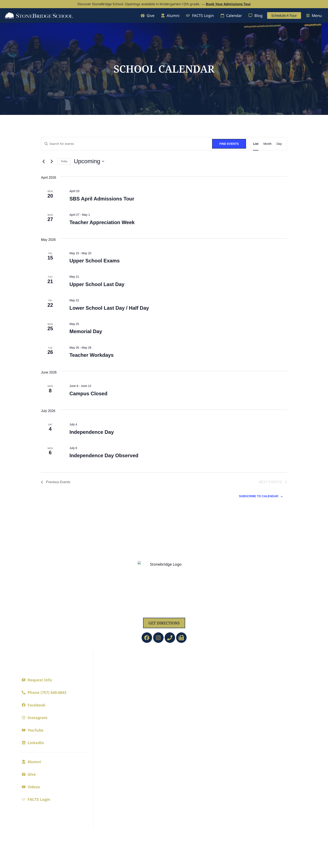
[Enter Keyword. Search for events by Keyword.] (127, 144)
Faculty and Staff (113, 678)
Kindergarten (178, 678)
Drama (240, 741)
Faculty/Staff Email (183, 816)
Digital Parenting (181, 749)
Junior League (247, 686)
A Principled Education (118, 670)
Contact (104, 703)
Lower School (178, 686)
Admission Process (114, 741)
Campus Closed (88, 394)
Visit (101, 749)
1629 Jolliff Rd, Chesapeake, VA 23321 (164, 611)
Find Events (229, 144)
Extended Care (179, 783)
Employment (109, 695)
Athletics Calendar (251, 670)
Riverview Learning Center (190, 791)
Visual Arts (244, 758)
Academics (178, 660)
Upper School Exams (95, 261)
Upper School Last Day (97, 284)
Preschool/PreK (179, 670)
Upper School (178, 695)
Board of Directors (114, 686)
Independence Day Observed (104, 455)
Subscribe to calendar (259, 497)
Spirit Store (244, 711)
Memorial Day (86, 331)
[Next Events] (52, 161)
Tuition (104, 766)
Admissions (111, 731)
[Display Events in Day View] (279, 144)
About (105, 660)
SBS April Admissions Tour (102, 199)
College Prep (177, 703)
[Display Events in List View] (256, 144)
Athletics (245, 660)
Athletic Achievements (255, 703)
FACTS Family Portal (184, 808)
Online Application (115, 758)
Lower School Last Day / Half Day (109, 308)
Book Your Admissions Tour (228, 4)
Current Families (186, 731)
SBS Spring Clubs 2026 (186, 758)
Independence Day (92, 432)
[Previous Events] (44, 161)
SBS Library (176, 800)
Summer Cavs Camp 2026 (188, 766)
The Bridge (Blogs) (182, 741)
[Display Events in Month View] (267, 144)
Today (64, 161)
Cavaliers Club (247, 695)
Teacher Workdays (92, 355)
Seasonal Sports (248, 678)
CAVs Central (177, 774)
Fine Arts (245, 731)
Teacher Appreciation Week (102, 222)
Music (240, 749)
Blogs (102, 711)
